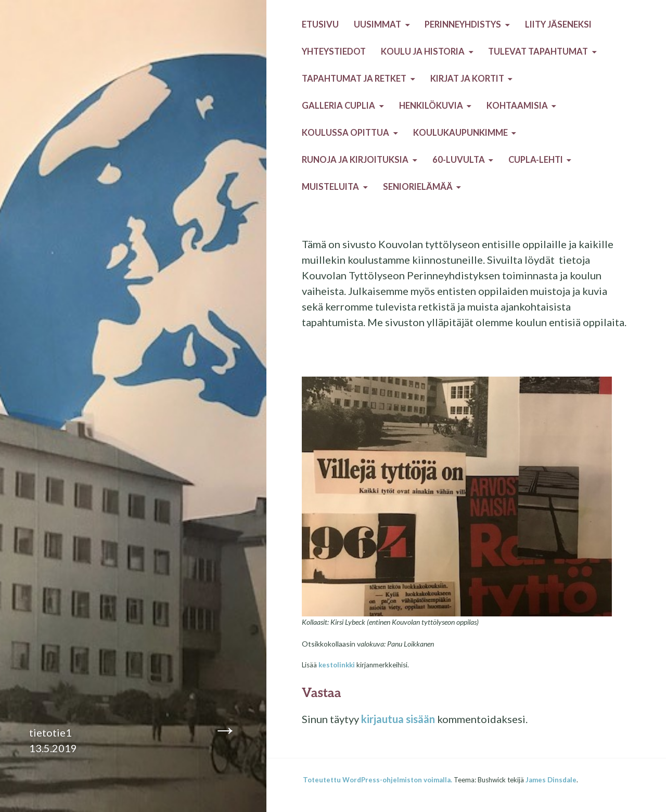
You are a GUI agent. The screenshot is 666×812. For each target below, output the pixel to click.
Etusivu (320, 24)
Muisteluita (330, 187)
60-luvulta (459, 160)
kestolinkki (337, 665)
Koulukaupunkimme (460, 133)
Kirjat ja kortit (467, 79)
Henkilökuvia (431, 106)
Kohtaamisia (517, 106)
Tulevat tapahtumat (538, 51)
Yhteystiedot (334, 51)
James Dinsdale (551, 780)
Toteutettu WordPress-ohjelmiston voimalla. (377, 780)
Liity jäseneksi (558, 24)
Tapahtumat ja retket (354, 79)
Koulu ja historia (423, 51)
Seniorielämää (418, 187)
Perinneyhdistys (463, 24)
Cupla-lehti (536, 160)
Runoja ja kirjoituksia (355, 160)
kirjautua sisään (398, 719)
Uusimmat (377, 24)
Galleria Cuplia (338, 106)
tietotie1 (50, 732)
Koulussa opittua (345, 133)
